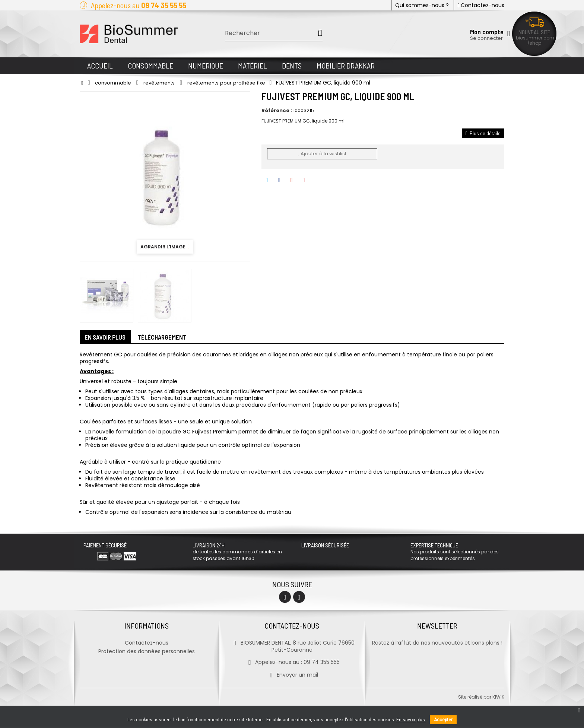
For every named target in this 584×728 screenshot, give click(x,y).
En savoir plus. (411, 720)
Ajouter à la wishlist (322, 154)
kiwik (498, 698)
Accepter (443, 720)
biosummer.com (535, 38)
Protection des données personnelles (147, 653)
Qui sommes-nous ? (422, 5)
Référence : (277, 111)
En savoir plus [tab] (107, 338)
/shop (534, 43)
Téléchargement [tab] (168, 338)
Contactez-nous (481, 5)
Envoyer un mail (292, 676)
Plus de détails (483, 133)
